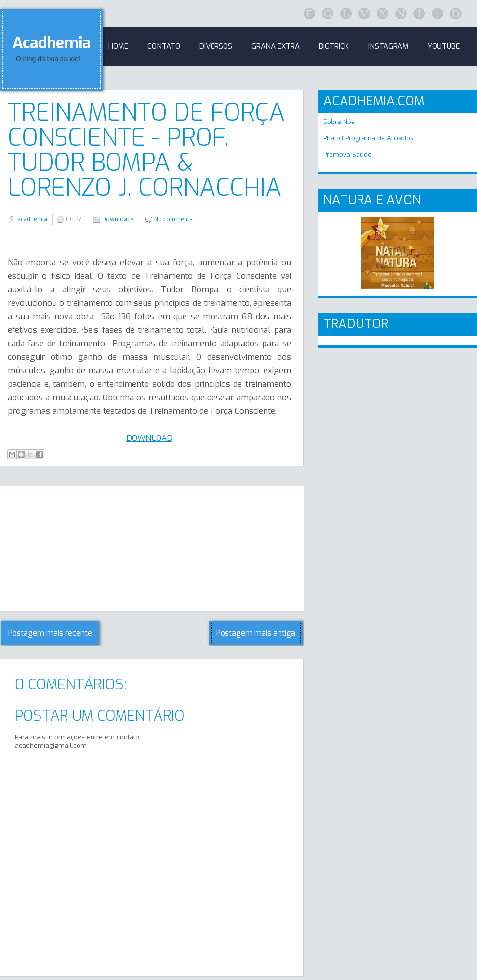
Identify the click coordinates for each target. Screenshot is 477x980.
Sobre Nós (339, 122)
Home (118, 46)
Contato (164, 46)
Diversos (216, 46)
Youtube (444, 46)
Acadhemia (52, 43)
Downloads (118, 219)
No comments (173, 219)
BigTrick (334, 46)
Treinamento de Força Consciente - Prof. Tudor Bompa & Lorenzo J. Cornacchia (146, 150)
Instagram (388, 46)
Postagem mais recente (50, 633)
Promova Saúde (347, 155)
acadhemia (32, 219)
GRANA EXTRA (276, 46)
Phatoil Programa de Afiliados (368, 138)
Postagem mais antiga (256, 633)
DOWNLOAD (149, 438)
